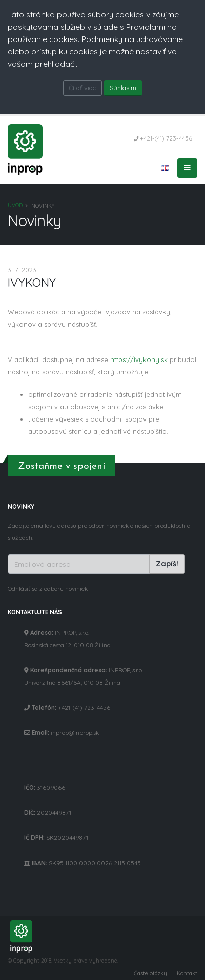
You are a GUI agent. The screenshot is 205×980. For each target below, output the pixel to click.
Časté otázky (150, 973)
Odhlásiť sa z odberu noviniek (48, 588)
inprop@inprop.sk (75, 733)
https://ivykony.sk (139, 359)
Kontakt (187, 973)
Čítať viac (82, 88)
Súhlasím (123, 88)
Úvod (15, 205)
